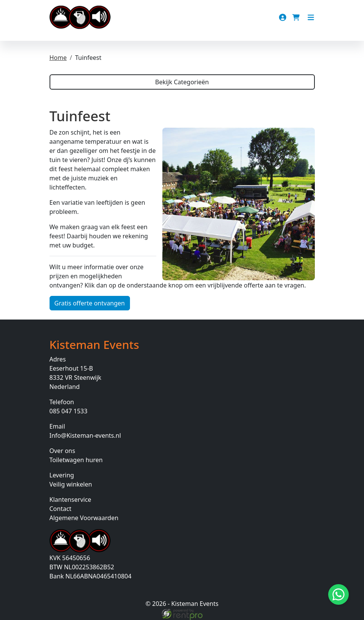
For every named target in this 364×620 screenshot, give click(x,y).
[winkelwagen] (297, 17)
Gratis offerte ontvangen (90, 303)
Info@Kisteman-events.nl (85, 435)
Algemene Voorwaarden (84, 518)
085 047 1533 (69, 411)
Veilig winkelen (71, 484)
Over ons (63, 451)
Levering (62, 475)
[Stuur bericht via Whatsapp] (338, 594)
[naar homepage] (80, 17)
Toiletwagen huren (76, 460)
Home (58, 58)
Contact (61, 509)
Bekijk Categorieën (182, 82)
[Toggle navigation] (311, 17)
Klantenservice (71, 500)
